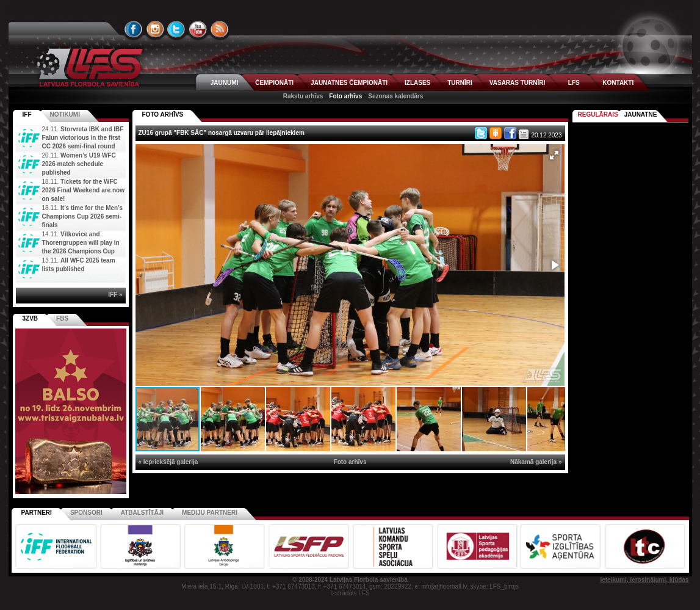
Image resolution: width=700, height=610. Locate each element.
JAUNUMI (225, 83)
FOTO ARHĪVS (163, 114)
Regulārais (598, 114)
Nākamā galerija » (536, 462)
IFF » (115, 295)
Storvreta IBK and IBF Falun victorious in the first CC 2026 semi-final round (83, 138)
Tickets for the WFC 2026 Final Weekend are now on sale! (83, 190)
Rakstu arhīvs (303, 96)
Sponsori (86, 513)
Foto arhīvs (345, 96)
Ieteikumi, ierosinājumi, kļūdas (644, 580)
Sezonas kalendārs (395, 96)
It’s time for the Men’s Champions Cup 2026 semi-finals (83, 216)
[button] (554, 155)
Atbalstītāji (142, 513)
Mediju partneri (210, 513)
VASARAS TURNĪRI (517, 83)
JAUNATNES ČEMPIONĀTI (349, 83)
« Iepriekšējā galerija (168, 462)
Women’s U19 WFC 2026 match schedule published (79, 164)
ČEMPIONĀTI (274, 83)
